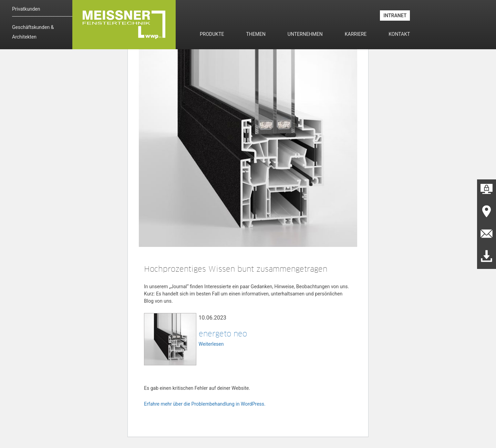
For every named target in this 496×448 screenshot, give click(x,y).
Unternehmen (305, 34)
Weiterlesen (211, 344)
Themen (256, 34)
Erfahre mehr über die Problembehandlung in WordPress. (205, 404)
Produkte (212, 34)
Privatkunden (26, 9)
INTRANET (395, 15)
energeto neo (223, 334)
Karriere (356, 34)
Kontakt (399, 34)
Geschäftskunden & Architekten (33, 32)
